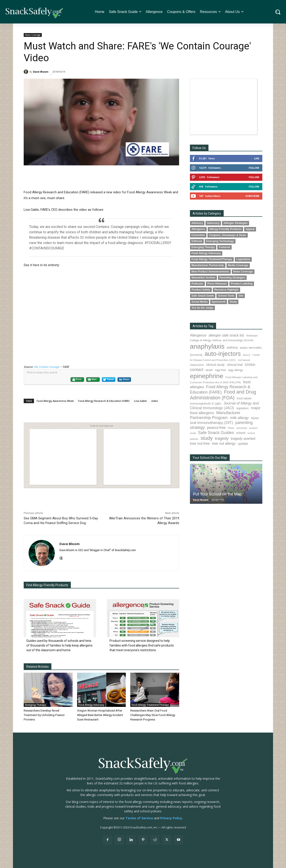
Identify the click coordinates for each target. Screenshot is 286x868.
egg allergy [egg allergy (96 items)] (236, 370)
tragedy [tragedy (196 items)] (222, 438)
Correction (198, 235)
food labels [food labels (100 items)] (244, 398)
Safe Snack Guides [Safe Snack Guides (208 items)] (216, 433)
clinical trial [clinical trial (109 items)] (235, 365)
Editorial (197, 241)
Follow (254, 168)
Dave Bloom (41, 72)
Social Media (200, 302)
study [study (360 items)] (207, 438)
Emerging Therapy (35, 705)
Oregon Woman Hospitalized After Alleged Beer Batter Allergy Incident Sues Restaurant (100, 715)
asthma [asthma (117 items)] (232, 348)
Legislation (243, 259)
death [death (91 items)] (209, 370)
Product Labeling (242, 284)
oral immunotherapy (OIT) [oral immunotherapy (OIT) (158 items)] (211, 423)
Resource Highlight (226, 290)
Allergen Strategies (236, 223)
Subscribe (252, 196)
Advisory (197, 223)
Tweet (108, 380)
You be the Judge (202, 308)
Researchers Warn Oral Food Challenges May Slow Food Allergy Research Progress (153, 715)
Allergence (198, 229)
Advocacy (213, 223)
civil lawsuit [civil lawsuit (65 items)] (244, 360)
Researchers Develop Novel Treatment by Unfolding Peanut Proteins (44, 715)
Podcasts (197, 284)
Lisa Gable (140, 401)
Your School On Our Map (210, 458)
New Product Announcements (210, 272)
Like (257, 158)
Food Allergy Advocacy (91, 705)
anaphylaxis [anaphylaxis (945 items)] (207, 346)
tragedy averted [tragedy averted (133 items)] (243, 439)
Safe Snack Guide (203, 296)
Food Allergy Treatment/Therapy (150, 705)
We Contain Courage (47, 367)
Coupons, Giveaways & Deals (228, 235)
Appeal (250, 229)
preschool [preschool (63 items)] (242, 428)
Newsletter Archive (203, 278)
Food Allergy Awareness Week (55, 401)
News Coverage (33, 35)
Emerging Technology (220, 241)
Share (124, 379)
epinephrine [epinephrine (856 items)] (207, 376)
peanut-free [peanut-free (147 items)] (216, 428)
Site (241, 296)
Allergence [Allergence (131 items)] (198, 335)
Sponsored (219, 302)
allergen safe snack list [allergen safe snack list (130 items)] (226, 335)
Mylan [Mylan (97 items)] (255, 418)
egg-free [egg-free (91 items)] (221, 370)
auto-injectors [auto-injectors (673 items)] (223, 354)
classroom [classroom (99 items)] (197, 365)
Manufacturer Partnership (208, 265)
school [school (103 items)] (241, 433)
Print (77, 380)
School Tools (226, 296)
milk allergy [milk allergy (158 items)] (239, 418)
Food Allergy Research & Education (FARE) (104, 401)
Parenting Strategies (232, 278)
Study (233, 302)
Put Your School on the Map (217, 494)
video (155, 401)
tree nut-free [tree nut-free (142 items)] (200, 443)
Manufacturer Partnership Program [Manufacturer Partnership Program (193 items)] (215, 415)
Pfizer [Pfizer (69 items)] (231, 428)
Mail (92, 380)
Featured (224, 247)
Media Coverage (238, 265)
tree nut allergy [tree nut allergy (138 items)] (224, 443)
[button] (278, 12)
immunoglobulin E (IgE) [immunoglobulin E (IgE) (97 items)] (206, 403)
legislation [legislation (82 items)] (243, 408)
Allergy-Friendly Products (225, 229)
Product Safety (201, 290)
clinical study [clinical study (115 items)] (215, 365)
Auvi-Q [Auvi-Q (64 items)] (247, 355)
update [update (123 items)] (243, 443)
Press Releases (217, 284)
